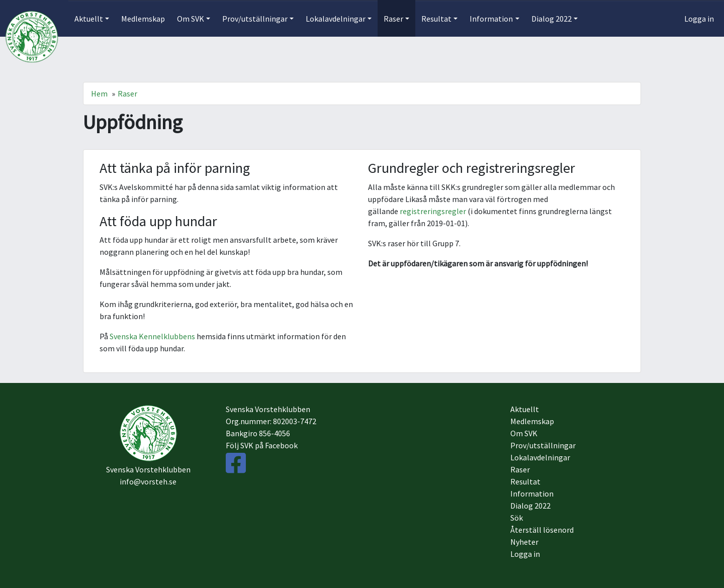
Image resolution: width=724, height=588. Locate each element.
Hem (99, 93)
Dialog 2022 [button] (552, 19)
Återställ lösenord (542, 530)
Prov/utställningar (543, 445)
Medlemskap (143, 19)
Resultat (525, 481)
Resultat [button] (436, 19)
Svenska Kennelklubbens (152, 336)
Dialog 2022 (530, 506)
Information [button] (491, 19)
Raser (127, 93)
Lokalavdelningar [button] (336, 19)
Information (532, 494)
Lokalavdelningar (540, 457)
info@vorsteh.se (148, 481)
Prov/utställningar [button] (255, 19)
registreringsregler (433, 211)
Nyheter (524, 542)
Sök (517, 518)
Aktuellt (525, 409)
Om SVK (524, 433)
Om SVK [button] (191, 19)
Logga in (699, 19)
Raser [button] (393, 19)
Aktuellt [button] (89, 19)
